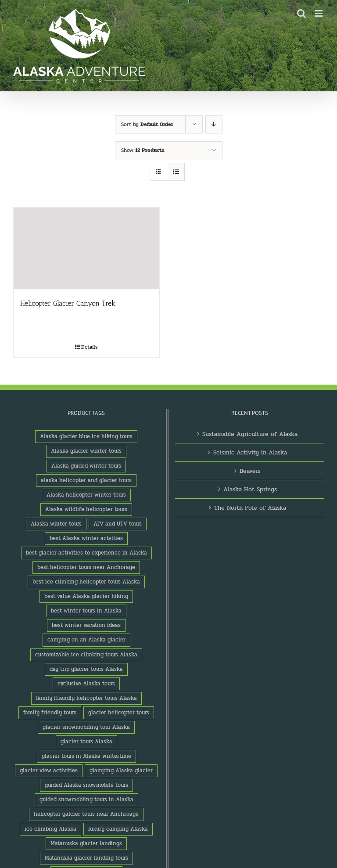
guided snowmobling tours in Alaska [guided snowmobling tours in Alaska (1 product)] (86, 800)
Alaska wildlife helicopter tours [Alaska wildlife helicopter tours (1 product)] (86, 509)
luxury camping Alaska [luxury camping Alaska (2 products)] (118, 829)
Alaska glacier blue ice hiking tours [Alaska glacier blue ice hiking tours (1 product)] (86, 436)
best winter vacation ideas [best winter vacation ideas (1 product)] (86, 625)
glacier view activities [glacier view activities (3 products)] (49, 771)
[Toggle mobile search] (301, 13)
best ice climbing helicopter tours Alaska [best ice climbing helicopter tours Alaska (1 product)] (86, 582)
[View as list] (176, 172)
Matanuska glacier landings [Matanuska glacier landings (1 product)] (86, 843)
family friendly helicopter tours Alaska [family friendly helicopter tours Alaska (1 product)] (86, 698)
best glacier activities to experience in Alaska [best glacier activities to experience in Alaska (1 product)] (86, 553)
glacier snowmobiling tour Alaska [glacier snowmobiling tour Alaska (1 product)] (86, 727)
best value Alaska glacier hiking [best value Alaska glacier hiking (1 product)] (86, 596)
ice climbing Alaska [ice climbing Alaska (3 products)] (50, 829)
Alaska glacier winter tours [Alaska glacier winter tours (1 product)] (86, 451)
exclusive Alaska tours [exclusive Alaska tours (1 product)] (86, 684)
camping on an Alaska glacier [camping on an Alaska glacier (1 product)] (86, 640)
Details (90, 347)
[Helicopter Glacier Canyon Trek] (86, 249)
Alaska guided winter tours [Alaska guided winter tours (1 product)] (86, 466)
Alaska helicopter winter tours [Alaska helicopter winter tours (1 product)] (86, 495)
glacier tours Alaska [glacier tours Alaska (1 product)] (86, 742)
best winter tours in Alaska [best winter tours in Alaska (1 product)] (86, 611)
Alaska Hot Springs (250, 489)
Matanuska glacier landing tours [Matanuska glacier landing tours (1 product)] (86, 858)
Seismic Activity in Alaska (250, 452)
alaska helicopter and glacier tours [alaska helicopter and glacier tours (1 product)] (86, 480)
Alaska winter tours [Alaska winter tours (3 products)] (56, 524)
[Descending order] (214, 124)
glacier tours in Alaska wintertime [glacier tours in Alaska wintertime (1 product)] (86, 756)
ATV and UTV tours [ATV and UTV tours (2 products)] (118, 524)
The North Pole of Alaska (250, 508)
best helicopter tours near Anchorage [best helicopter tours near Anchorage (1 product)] (86, 567)
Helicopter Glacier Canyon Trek (68, 303)
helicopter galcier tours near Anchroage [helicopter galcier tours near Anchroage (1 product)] (86, 814)
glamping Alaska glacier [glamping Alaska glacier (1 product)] (121, 771)
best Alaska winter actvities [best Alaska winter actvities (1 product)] (86, 538)
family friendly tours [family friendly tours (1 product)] (50, 713)
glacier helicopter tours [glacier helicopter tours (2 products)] (119, 713)
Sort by (147, 124)
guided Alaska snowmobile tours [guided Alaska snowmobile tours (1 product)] (86, 785)
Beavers (250, 471)
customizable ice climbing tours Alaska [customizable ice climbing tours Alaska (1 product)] (86, 655)
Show (143, 150)
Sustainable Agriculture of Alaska (250, 434)
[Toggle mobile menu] (319, 13)
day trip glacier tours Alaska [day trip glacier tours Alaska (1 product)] (86, 669)
